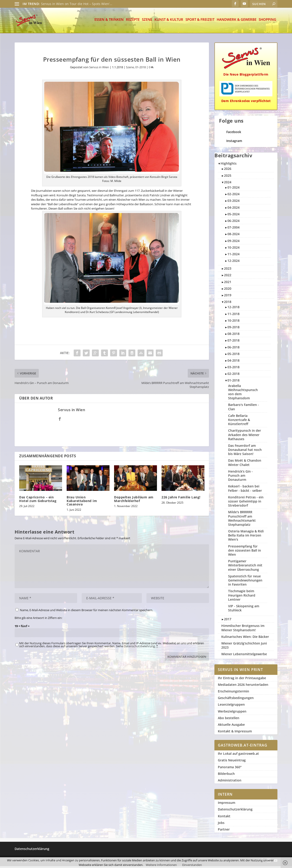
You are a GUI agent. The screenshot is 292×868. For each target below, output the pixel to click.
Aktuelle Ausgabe (231, 726)
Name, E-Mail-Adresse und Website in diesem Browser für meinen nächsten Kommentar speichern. (86, 612)
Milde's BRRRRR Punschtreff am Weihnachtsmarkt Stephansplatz (242, 520)
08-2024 (233, 236)
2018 (228, 304)
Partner (224, 831)
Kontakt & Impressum (235, 733)
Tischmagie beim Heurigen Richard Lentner (242, 597)
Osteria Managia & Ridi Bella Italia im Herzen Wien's (246, 537)
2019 (228, 297)
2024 (228, 184)
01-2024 (233, 189)
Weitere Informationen (161, 865)
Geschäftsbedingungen (236, 700)
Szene (147, 22)
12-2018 (233, 309)
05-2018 (233, 356)
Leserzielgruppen (231, 706)
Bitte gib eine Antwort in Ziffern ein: (38, 620)
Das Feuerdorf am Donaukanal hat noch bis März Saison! (245, 451)
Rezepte (133, 22)
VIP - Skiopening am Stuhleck (244, 610)
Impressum (227, 804)
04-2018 (233, 362)
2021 (228, 284)
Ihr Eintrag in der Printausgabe (242, 680)
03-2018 (233, 369)
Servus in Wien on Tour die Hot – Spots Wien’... (77, 4)
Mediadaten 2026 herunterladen (243, 686)
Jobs (221, 825)
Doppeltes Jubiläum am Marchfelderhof (134, 501)
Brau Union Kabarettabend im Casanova (82, 502)
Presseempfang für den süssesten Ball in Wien (245, 552)
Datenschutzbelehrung (139, 648)
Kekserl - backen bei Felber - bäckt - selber (245, 490)
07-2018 (233, 342)
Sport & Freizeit (200, 22)
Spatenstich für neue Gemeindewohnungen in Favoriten (245, 582)
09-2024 (233, 243)
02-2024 (233, 196)
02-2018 (233, 375)
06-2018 (233, 349)
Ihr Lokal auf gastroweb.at (238, 755)
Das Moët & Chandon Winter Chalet (245, 464)
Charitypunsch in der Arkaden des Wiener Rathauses (245, 436)
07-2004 (233, 229)
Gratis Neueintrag (232, 762)
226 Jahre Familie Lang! (181, 499)
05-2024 (233, 216)
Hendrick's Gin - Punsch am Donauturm (240, 477)
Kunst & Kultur (169, 22)
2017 (228, 621)
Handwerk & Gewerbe (237, 22)
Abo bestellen (229, 720)
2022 (228, 277)
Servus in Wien (99, 69)
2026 (228, 170)
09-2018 (233, 329)
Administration (230, 782)
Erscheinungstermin (233, 693)
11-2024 (233, 256)
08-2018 (233, 335)
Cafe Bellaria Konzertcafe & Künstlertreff (239, 422)
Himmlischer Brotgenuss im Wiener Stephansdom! (243, 630)
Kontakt (224, 818)
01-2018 (141, 69)
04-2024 (233, 209)
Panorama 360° (230, 769)
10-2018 (233, 322)
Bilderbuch (226, 775)
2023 (228, 270)
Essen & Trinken (109, 22)
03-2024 (233, 202)
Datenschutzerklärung (235, 811)
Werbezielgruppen (232, 713)
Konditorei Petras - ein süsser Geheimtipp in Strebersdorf (246, 503)
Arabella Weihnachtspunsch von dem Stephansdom (243, 394)
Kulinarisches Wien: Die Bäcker (245, 638)
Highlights (229, 165)
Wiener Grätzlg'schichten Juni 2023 (244, 647)
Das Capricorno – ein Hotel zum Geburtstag (38, 501)
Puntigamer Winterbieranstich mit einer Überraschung (245, 567)
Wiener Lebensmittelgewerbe (244, 656)
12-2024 (233, 262)
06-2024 (233, 222)
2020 (228, 290)
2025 (228, 177)
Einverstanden (192, 865)
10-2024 (233, 249)
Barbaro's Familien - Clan (244, 409)
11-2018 (233, 316)
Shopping (267, 22)
